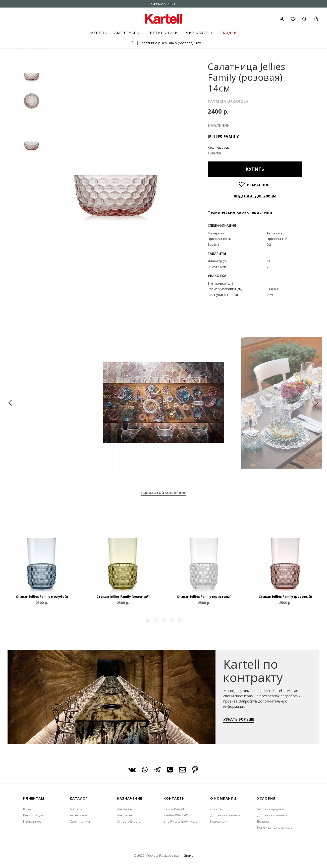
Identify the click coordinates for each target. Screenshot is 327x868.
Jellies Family (223, 137)
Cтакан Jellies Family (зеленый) (123, 597)
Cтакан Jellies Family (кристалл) (204, 597)
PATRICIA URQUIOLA (228, 101)
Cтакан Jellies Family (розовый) (285, 597)
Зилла (189, 855)
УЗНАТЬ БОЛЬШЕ (241, 721)
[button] (147, 621)
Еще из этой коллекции (164, 493)
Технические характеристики (240, 212)
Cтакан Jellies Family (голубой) (42, 597)
